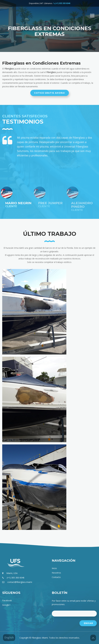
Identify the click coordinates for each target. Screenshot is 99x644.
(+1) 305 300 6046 (16, 578)
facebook (7, 600)
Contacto (56, 577)
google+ (6, 605)
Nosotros (56, 573)
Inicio (54, 568)
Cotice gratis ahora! (50, 93)
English (9, 637)
